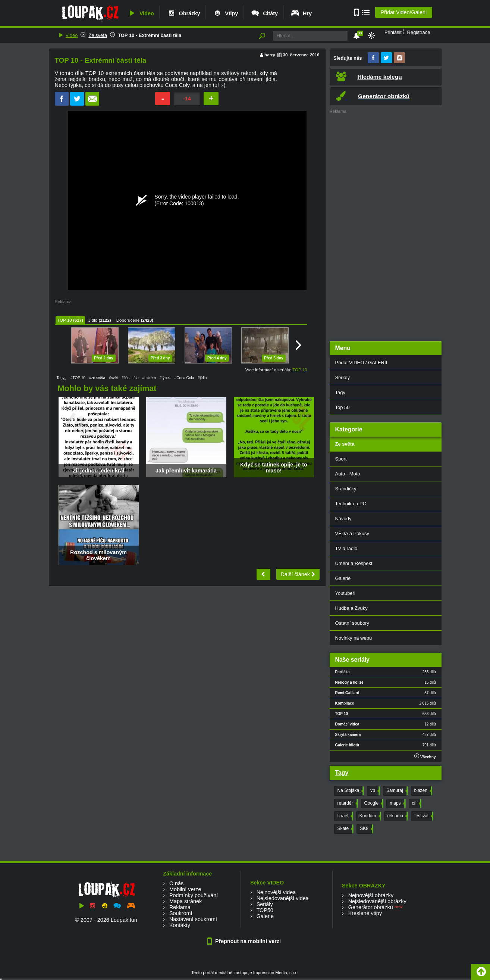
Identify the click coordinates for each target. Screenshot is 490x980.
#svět (113, 378)
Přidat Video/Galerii (403, 12)
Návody (343, 519)
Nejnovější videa (276, 892)
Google (373, 803)
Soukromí (181, 913)
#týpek (165, 378)
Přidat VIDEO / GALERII (361, 363)
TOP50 (265, 910)
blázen (423, 791)
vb (374, 791)
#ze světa (97, 378)
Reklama (180, 907)
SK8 (366, 829)
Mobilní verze (185, 889)
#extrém (149, 378)
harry (270, 55)
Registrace (419, 32)
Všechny (425, 756)
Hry (301, 13)
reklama (397, 816)
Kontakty (180, 925)
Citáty (264, 13)
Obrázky (183, 13)
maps (397, 803)
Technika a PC (351, 504)
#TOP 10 (78, 378)
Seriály (343, 377)
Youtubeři (345, 593)
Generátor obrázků (371, 907)
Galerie (343, 578)
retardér (347, 803)
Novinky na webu (354, 638)
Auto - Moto (348, 474)
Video (141, 13)
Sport (341, 459)
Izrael (345, 816)
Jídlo (93, 320)
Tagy (340, 392)
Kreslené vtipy (365, 913)
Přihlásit (393, 32)
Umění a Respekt (354, 563)
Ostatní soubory (352, 623)
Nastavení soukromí (193, 919)
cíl (416, 803)
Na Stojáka (350, 791)
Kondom (370, 816)
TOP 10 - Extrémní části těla (150, 35)
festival (423, 816)
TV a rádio (346, 548)
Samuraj (396, 791)
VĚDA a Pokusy (352, 533)
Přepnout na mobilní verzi (245, 941)
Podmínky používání (194, 895)
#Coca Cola (184, 378)
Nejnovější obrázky (371, 895)
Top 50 (343, 407)
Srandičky (346, 489)
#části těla (130, 378)
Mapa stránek (186, 901)
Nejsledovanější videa (283, 898)
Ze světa (98, 35)
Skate (345, 829)
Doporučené (128, 320)
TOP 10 (65, 320)
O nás (176, 883)
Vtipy (225, 13)
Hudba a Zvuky (351, 608)
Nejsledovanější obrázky (377, 901)
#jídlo (202, 378)
